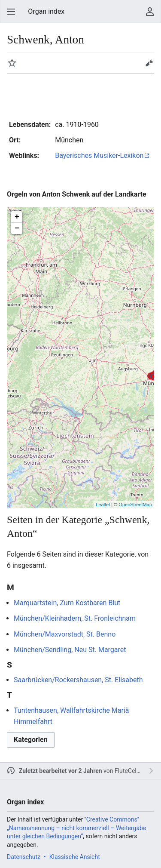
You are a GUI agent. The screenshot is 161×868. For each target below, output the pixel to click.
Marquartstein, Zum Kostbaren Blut (67, 603)
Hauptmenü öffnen (11, 12)
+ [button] (17, 217)
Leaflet (103, 505)
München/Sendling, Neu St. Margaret (70, 650)
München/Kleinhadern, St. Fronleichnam (75, 618)
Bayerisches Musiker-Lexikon (99, 155)
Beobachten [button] (12, 63)
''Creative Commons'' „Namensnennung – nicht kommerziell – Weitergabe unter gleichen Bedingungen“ (76, 828)
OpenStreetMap (135, 505)
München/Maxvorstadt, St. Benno (65, 634)
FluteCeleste (131, 771)
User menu (150, 12)
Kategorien (31, 740)
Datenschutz (24, 857)
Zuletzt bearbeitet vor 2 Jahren (61, 771)
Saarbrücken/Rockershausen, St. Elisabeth (78, 680)
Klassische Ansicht (75, 857)
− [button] (17, 228)
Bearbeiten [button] (149, 63)
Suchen (133, 12)
